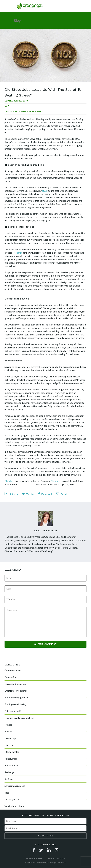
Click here (10, 481)
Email (62, 494)
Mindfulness (11, 759)
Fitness (8, 725)
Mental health (12, 752)
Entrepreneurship (13, 711)
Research (18, 253)
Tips (7, 793)
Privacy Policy (56, 858)
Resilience (10, 779)
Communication (13, 670)
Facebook (45, 494)
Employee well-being (15, 704)
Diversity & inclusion (15, 684)
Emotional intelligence (16, 691)
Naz (7, 106)
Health (8, 731)
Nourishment (11, 765)
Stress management (32, 112)
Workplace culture (14, 806)
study (45, 191)
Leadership (11, 112)
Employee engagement (16, 697)
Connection (10, 677)
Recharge (9, 772)
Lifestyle (9, 745)
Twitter (28, 494)
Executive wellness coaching (19, 718)
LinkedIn (12, 494)
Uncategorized (12, 799)
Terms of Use (34, 858)
